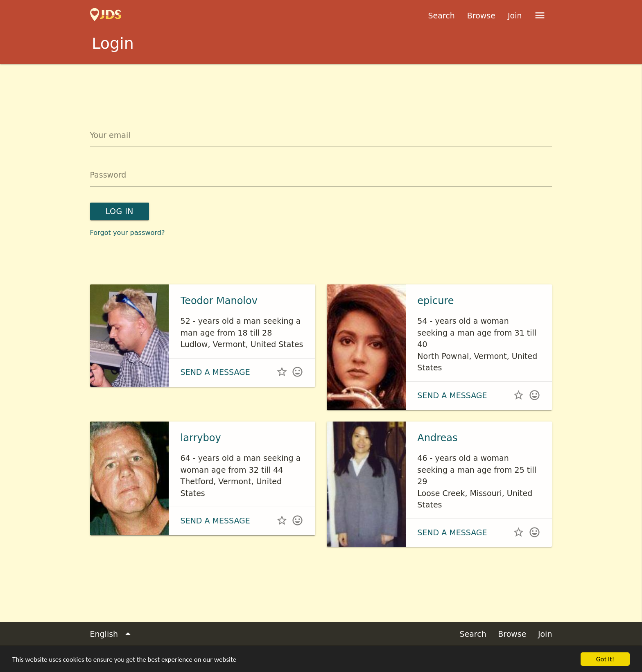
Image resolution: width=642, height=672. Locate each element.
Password (108, 175)
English (112, 634)
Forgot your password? (128, 233)
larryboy (201, 438)
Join (515, 16)
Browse (481, 16)
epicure (435, 301)
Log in (120, 211)
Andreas (437, 438)
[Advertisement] (321, 86)
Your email (110, 135)
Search (441, 16)
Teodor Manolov (219, 301)
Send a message (215, 372)
